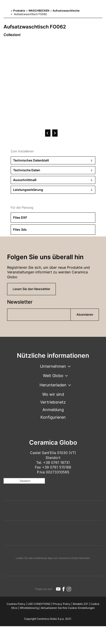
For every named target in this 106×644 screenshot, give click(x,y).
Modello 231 (81, 604)
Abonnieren (85, 314)
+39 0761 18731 (56, 462)
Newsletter (20, 302)
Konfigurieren (53, 417)
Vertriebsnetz (53, 402)
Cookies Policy (16, 604)
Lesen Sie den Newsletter (31, 289)
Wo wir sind (53, 394)
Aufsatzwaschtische (66, 11)
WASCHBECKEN (39, 11)
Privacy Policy (62, 604)
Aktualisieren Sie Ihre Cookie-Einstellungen (68, 608)
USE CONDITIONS (39, 604)
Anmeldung (53, 410)
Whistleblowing (29, 608)
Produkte (19, 11)
